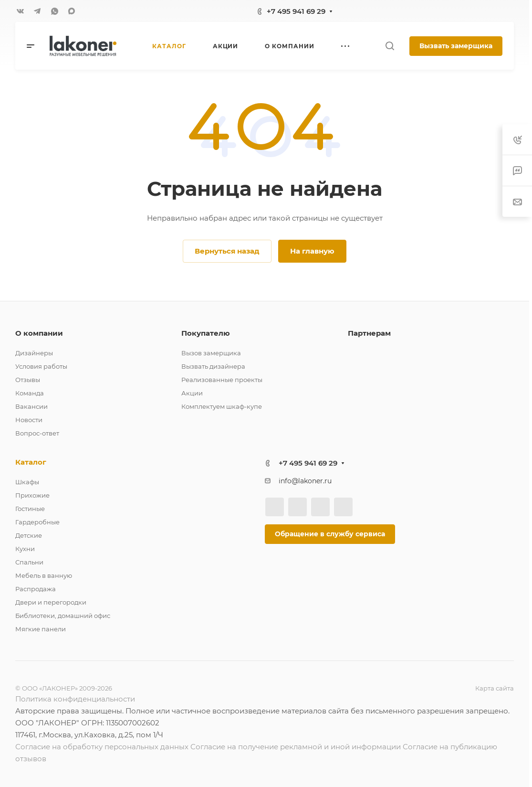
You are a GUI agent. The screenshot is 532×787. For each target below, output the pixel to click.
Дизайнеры (34, 353)
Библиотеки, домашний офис (63, 616)
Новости (29, 420)
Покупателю (206, 333)
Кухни (25, 549)
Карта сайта (495, 688)
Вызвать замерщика (456, 46)
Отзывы (28, 380)
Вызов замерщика (211, 353)
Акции (192, 393)
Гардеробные (37, 522)
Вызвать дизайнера (213, 366)
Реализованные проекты (222, 380)
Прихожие (32, 495)
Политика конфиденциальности (75, 699)
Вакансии (31, 406)
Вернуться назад (227, 251)
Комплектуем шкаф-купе (222, 406)
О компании (39, 333)
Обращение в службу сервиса (330, 534)
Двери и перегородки (51, 602)
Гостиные (30, 509)
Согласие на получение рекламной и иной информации (296, 747)
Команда (30, 393)
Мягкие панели (41, 629)
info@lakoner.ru (305, 481)
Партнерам (369, 333)
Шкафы (27, 482)
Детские (29, 535)
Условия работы (41, 366)
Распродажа (36, 589)
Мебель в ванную (44, 575)
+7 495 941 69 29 (296, 11)
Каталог (31, 462)
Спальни (29, 562)
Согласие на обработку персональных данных (102, 747)
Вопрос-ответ (37, 433)
